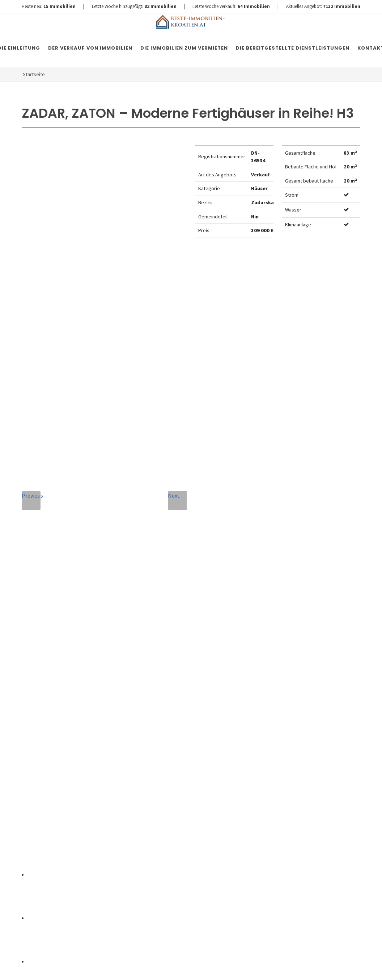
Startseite (34, 74)
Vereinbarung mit (167, 775)
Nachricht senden (177, 835)
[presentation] (177, 805)
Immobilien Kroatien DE (151, 967)
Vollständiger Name (135, 623)
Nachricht (130, 692)
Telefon (126, 659)
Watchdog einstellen (296, 265)
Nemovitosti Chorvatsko (208, 967)
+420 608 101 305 (65, 707)
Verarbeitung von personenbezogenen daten (167, 775)
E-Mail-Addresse (209, 621)
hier (334, 758)
